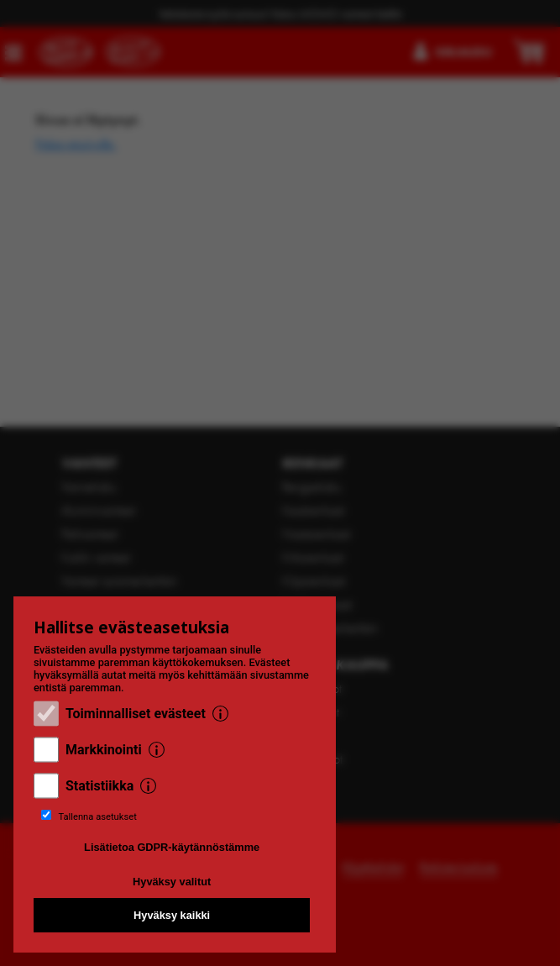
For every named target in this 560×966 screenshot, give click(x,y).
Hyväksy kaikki (172, 915)
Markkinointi (104, 750)
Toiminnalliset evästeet (136, 714)
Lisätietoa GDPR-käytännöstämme (172, 847)
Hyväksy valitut (172, 882)
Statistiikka (99, 786)
